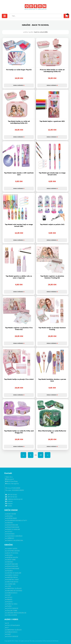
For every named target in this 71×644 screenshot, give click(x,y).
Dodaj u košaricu (19, 85)
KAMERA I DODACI (13, 575)
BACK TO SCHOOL (13, 553)
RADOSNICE (11, 534)
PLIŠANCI (10, 602)
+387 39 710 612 (11, 495)
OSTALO (10, 532)
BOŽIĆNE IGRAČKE (13, 557)
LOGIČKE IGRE (11, 584)
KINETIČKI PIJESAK (12, 577)
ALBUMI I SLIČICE (12, 549)
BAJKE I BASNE (11, 514)
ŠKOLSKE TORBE (12, 611)
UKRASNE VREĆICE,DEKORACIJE (17, 613)
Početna (26, 32)
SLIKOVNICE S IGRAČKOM (15, 536)
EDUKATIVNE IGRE (13, 525)
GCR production (47, 641)
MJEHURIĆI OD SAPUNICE (15, 591)
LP (8, 628)
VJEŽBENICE (11, 538)
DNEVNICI (10, 523)
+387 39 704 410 (11, 497)
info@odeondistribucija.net (14, 499)
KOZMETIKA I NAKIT (13, 580)
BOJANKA (10, 516)
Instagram (9, 504)
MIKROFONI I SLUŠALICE (14, 588)
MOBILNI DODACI (12, 593)
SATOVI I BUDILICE (13, 608)
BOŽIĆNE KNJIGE (12, 518)
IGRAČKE (31, 32)
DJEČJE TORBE (11, 560)
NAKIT (9, 595)
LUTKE (9, 586)
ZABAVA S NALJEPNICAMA (15, 540)
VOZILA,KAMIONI (12, 615)
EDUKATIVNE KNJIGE (13, 527)
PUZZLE (9, 606)
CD (8, 623)
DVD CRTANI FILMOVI (13, 625)
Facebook (9, 501)
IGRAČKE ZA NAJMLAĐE (14, 573)
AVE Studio (56, 641)
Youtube (9, 506)
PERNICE (10, 600)
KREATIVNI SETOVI (13, 582)
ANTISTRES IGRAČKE (13, 551)
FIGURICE (10, 571)
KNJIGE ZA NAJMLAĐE (13, 529)
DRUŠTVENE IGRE (12, 564)
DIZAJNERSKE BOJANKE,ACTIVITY (17, 521)
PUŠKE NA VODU (12, 604)
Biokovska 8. (10, 479)
